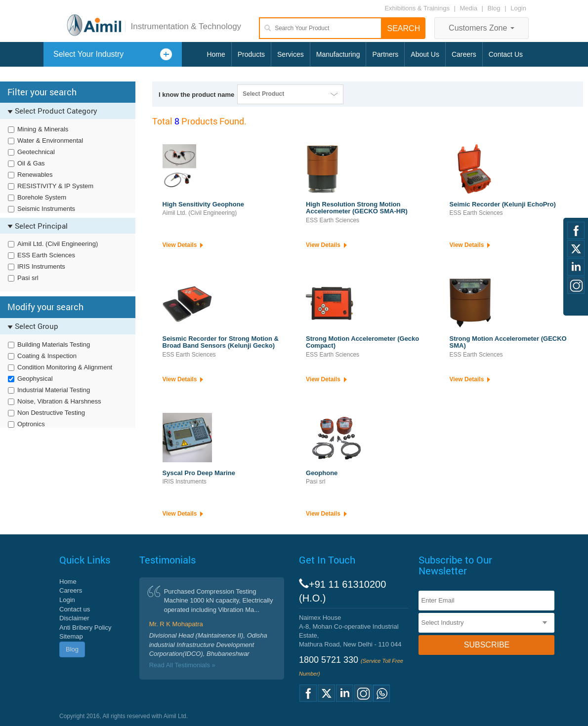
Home (216, 54)
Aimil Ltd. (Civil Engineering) (58, 244)
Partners (385, 54)
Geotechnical (36, 152)
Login (518, 8)
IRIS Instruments (41, 266)
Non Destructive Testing (51, 413)
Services (291, 54)
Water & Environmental (50, 141)
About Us (425, 54)
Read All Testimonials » (182, 665)
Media (470, 8)
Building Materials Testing (54, 344)
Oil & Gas (31, 163)
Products (251, 54)
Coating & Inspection (47, 356)
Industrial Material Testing (54, 390)
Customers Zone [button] (482, 28)
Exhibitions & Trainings (417, 8)
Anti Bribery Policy (85, 627)
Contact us (75, 609)
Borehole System (42, 197)
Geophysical (35, 379)
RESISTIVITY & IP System (55, 186)
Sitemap (71, 636)
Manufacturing (338, 54)
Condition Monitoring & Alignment (65, 367)
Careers (464, 54)
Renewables (35, 175)
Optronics (31, 424)
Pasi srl (28, 278)
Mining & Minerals (43, 129)
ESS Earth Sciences (46, 255)
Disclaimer (74, 618)
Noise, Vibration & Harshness (59, 401)
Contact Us (506, 54)
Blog (494, 8)
